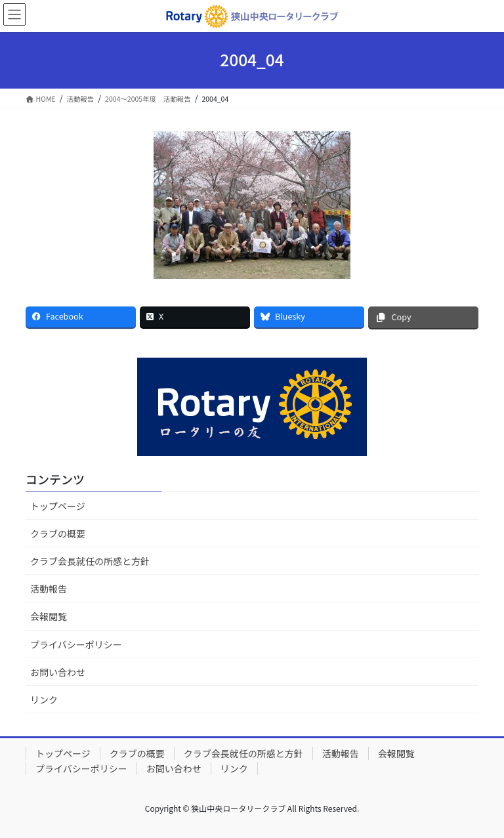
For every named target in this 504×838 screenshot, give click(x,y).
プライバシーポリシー (76, 644)
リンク (44, 700)
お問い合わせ (58, 672)
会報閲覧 (49, 616)
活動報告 (49, 589)
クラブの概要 (58, 534)
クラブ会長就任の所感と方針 (90, 561)
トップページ (58, 506)
